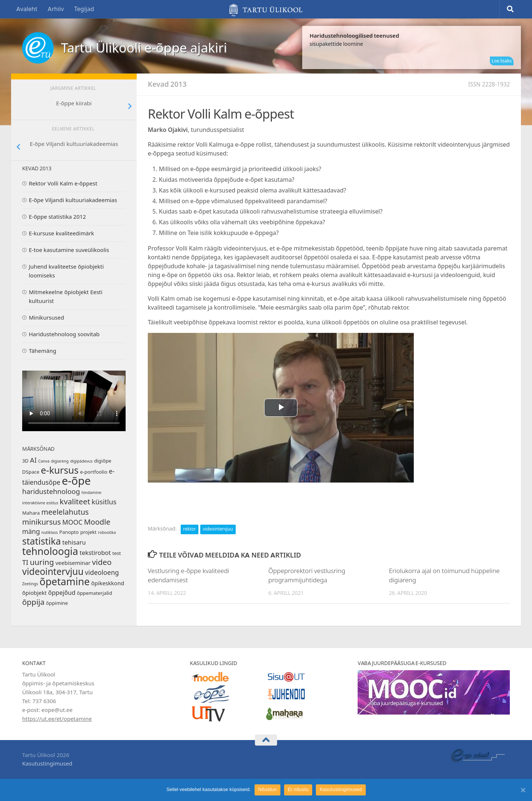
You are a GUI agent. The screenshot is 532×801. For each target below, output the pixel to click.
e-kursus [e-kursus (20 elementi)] (59, 470)
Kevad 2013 (167, 84)
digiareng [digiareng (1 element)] (60, 461)
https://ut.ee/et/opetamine (57, 719)
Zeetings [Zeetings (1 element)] (30, 584)
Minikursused (46, 318)
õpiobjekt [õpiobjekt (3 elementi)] (34, 593)
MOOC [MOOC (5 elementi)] (73, 522)
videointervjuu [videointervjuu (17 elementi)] (53, 572)
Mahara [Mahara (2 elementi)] (31, 513)
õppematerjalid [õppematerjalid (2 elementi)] (94, 593)
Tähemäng (42, 351)
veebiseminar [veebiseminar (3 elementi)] (73, 563)
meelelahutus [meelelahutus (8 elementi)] (65, 512)
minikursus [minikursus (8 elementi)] (42, 522)
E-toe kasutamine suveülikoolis (69, 250)
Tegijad (84, 9)
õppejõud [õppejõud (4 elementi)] (62, 593)
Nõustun (267, 789)
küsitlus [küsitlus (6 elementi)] (104, 502)
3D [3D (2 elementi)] (25, 461)
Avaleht (27, 9)
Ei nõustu (298, 789)
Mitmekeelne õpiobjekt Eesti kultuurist (66, 297)
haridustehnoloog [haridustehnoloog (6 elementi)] (51, 492)
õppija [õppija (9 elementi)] (33, 602)
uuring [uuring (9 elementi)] (42, 562)
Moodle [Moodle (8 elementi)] (97, 522)
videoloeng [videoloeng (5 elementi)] (102, 573)
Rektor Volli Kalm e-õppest (63, 184)
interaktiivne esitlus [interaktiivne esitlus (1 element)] (40, 503)
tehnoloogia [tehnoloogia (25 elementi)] (50, 552)
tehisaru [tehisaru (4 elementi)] (74, 543)
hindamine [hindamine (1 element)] (92, 493)
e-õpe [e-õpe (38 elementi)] (76, 481)
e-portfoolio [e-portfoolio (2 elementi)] (94, 472)
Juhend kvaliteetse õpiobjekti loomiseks (66, 271)
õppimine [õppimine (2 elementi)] (57, 603)
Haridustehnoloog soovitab (64, 334)
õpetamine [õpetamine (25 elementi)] (65, 582)
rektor (190, 529)
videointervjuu (218, 529)
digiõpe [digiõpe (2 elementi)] (103, 461)
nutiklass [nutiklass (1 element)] (50, 533)
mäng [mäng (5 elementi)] (31, 532)
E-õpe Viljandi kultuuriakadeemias (73, 200)
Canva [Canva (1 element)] (44, 461)
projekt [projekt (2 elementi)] (88, 532)
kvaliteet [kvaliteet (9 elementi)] (75, 502)
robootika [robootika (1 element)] (107, 533)
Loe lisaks (502, 61)
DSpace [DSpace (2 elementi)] (31, 472)
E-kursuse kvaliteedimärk (62, 234)
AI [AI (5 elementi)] (33, 460)
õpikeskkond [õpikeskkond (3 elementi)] (108, 583)
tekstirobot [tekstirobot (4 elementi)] (95, 553)
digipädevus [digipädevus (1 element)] (81, 461)
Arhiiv (56, 9)
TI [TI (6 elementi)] (25, 563)
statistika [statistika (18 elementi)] (42, 541)
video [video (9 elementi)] (102, 562)
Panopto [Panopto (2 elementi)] (69, 532)
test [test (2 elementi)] (117, 553)
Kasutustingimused (47, 764)
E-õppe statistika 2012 (57, 217)
